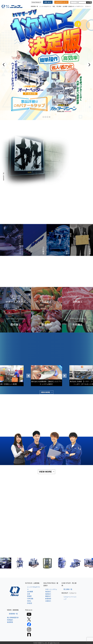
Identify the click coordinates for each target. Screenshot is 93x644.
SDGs (29, 601)
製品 (54, 6)
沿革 (29, 594)
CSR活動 (30, 599)
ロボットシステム (51, 589)
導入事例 (59, 6)
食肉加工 (48, 594)
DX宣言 (30, 603)
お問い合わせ (48, 2)
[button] (4, 65)
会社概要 (65, 6)
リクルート (88, 6)
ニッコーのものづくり (45, 6)
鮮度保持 (48, 599)
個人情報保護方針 (13, 618)
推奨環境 (10, 622)
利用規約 (10, 620)
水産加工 (48, 601)
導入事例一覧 (68, 589)
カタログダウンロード (61, 2)
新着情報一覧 (34, 6)
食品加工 (48, 592)
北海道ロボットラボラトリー (76, 6)
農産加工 (48, 596)
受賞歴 (29, 596)
